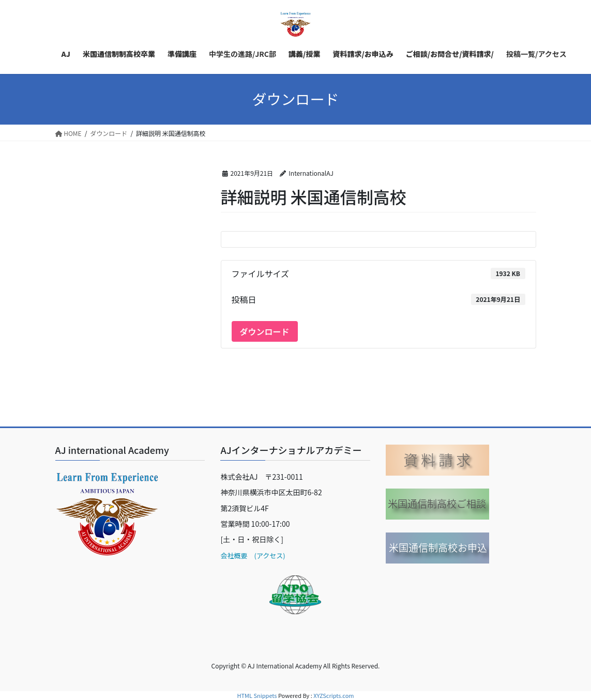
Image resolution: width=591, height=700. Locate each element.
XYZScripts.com (334, 695)
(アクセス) (267, 556)
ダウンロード (265, 331)
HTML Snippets (257, 695)
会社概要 (234, 556)
